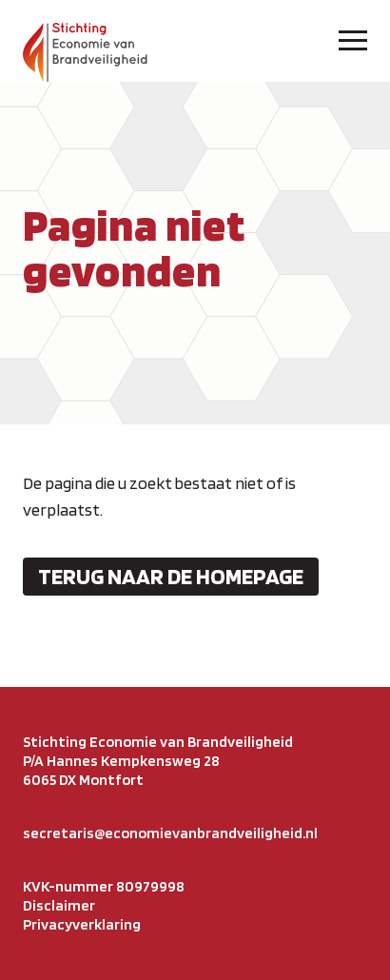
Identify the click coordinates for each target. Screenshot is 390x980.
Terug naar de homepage (171, 576)
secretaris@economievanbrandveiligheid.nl (170, 833)
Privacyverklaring (82, 924)
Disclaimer (59, 905)
